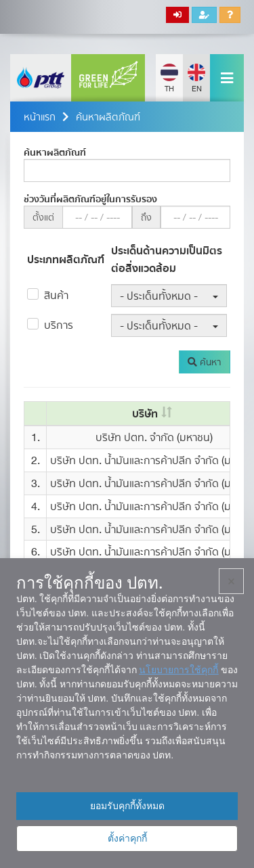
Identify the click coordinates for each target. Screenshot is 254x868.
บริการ (59, 325)
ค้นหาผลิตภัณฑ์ (108, 117)
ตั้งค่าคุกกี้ (127, 838)
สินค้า (56, 295)
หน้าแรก (40, 117)
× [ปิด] (231, 581)
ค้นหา (205, 362)
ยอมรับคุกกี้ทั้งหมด (127, 806)
